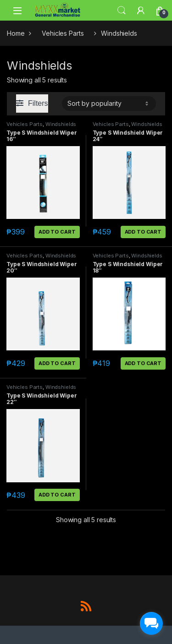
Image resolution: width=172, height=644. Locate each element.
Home (16, 33)
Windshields (61, 124)
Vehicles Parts (63, 33)
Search (122, 11)
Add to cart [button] (57, 232)
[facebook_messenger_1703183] (151, 623)
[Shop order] (109, 104)
